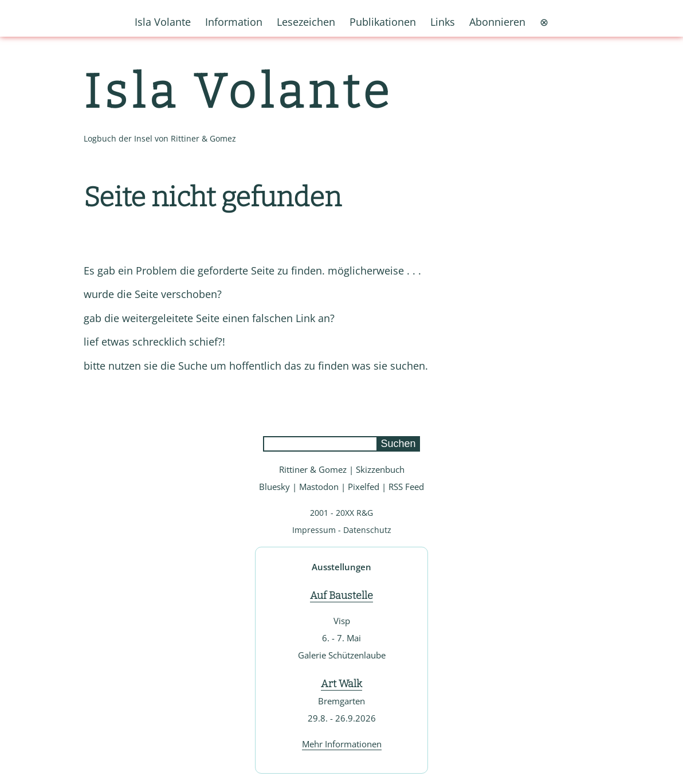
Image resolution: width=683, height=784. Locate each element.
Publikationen (383, 22)
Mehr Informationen (342, 744)
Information (234, 22)
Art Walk (341, 684)
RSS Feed (406, 487)
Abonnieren (497, 22)
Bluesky (274, 487)
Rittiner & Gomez (313, 469)
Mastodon (319, 487)
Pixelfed (364, 487)
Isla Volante (238, 92)
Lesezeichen (306, 22)
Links (443, 22)
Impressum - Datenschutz (342, 530)
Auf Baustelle (341, 595)
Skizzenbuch (380, 469)
